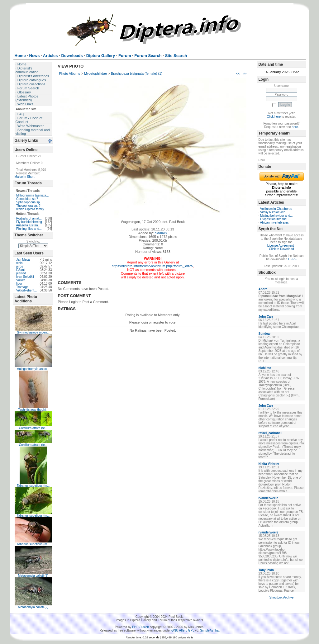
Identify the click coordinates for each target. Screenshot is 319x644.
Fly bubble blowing (29, 222)
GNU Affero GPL (183, 630)
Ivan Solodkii (25, 277)
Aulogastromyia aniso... (33, 369)
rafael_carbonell (271, 433)
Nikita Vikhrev (269, 464)
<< (238, 73)
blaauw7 (161, 233)
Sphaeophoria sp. (28, 202)
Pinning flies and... (29, 229)
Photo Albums (70, 73)
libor (19, 284)
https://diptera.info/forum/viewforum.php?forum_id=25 (152, 266)
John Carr (266, 317)
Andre (263, 289)
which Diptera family (30, 209)
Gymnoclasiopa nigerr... (33, 332)
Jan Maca (23, 260)
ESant (20, 270)
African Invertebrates (274, 223)
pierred (21, 273)
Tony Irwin (266, 570)
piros (20, 266)
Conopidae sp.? (27, 199)
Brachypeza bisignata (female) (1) (137, 73)
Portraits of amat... (29, 218)
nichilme (265, 368)
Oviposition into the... (275, 219)
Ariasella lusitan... (28, 225)
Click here (274, 117)
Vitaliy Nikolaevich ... (274, 212)
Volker (21, 280)
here (295, 127)
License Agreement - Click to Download (282, 247)
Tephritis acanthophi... (33, 410)
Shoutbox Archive (282, 597)
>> (245, 73)
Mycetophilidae (95, 73)
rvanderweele (269, 498)
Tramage (22, 287)
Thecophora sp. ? (28, 206)
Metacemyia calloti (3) (33, 576)
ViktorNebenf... (26, 290)
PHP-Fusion (140, 627)
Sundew (264, 334)
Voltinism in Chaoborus (276, 209)
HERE (293, 259)
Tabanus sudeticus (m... (33, 486)
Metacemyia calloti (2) (33, 607)
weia (19, 263)
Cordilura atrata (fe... (33, 428)
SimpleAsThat (210, 630)
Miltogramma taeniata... (33, 195)
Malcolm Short (25, 177)
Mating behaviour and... (276, 216)
